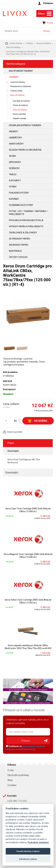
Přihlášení (48, 3)
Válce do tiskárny (13, 47)
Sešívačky (14, 168)
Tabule (13, 174)
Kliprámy (14, 199)
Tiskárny (29, 43)
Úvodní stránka (14, 43)
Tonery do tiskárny (20, 105)
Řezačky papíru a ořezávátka (25, 150)
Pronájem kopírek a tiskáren (25, 125)
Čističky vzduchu (18, 257)
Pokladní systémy (19, 193)
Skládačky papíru (19, 245)
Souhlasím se (25, 748)
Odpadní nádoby (19, 118)
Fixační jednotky (19, 114)
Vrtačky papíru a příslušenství (26, 226)
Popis (11, 443)
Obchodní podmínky (18, 775)
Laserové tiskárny (18, 82)
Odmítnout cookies (28, 859)
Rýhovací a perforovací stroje (26, 220)
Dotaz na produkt (15, 432)
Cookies (12, 785)
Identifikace (15, 251)
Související (13, 451)
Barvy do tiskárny (44, 43)
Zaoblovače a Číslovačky (23, 233)
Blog (10, 780)
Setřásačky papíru (19, 239)
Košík (50, 23)
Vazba (12, 156)
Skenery (13, 131)
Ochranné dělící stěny (21, 205)
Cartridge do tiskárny (21, 101)
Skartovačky (16, 144)
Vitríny (13, 187)
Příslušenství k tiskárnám (21, 86)
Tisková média (16, 91)
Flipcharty (15, 181)
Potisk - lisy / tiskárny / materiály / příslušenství (28, 213)
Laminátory (15, 138)
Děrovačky (15, 162)
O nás (11, 770)
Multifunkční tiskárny (21, 71)
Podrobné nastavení (38, 842)
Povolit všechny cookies (28, 851)
